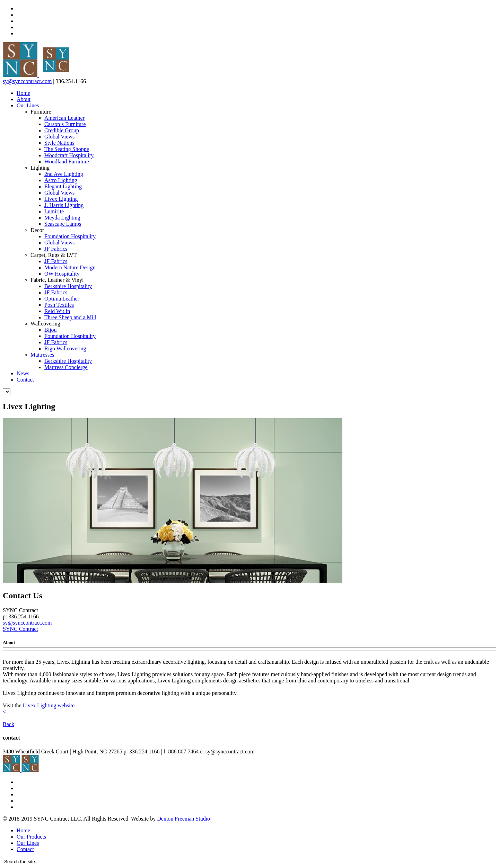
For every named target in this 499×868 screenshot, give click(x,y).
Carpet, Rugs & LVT (54, 255)
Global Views (59, 137)
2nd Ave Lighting (64, 174)
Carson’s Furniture (65, 124)
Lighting (40, 168)
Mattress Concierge (66, 367)
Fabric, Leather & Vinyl (57, 280)
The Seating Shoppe (67, 149)
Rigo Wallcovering (65, 348)
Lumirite (54, 211)
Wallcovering (45, 324)
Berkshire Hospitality (68, 286)
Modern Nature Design (70, 267)
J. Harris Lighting (64, 205)
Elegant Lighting (63, 186)
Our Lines (28, 105)
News (23, 373)
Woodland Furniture (67, 162)
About (24, 99)
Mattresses (42, 355)
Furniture (41, 112)
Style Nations (59, 143)
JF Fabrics (56, 249)
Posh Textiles (59, 305)
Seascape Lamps (63, 224)
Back (8, 724)
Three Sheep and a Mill (70, 317)
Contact (25, 380)
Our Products (31, 837)
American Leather (64, 118)
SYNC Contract (20, 629)
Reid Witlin (57, 311)
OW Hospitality (62, 274)
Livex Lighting (61, 199)
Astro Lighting (61, 180)
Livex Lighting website (49, 705)
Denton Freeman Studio (183, 819)
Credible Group (62, 130)
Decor (37, 230)
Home (23, 93)
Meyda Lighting (62, 218)
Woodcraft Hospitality (69, 155)
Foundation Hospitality (70, 236)
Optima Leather (62, 299)
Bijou (51, 330)
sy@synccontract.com (27, 81)
